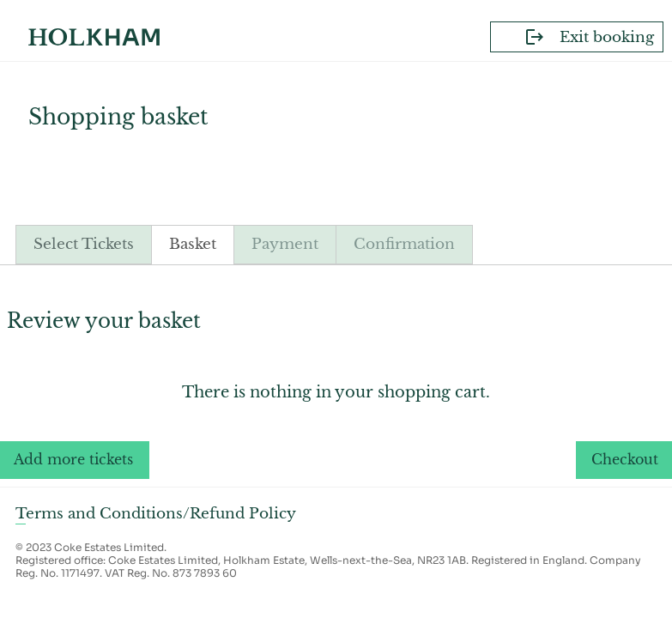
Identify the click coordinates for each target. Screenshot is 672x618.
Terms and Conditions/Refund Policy (156, 513)
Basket (193, 244)
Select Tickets (84, 244)
